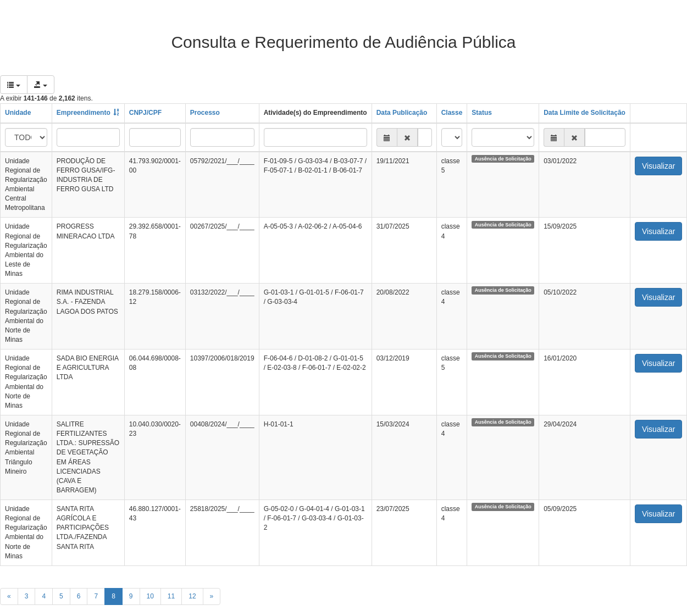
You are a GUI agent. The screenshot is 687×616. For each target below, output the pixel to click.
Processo (205, 113)
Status (482, 113)
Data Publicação (402, 113)
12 (192, 596)
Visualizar (658, 166)
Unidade (18, 113)
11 (171, 596)
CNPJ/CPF (145, 113)
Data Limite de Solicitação (584, 113)
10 (150, 596)
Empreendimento (84, 113)
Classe (452, 113)
